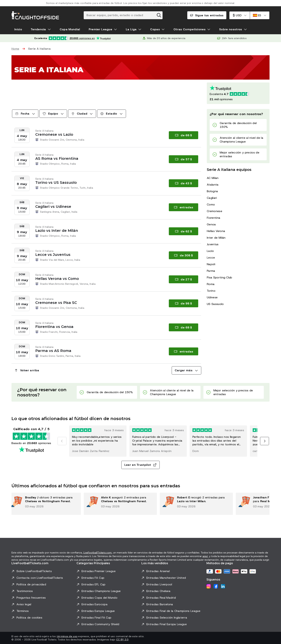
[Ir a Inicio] (35, 15)
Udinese (212, 297)
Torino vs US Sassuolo (56, 183)
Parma (211, 271)
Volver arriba (27, 370)
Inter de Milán (216, 238)
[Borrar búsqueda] (159, 15)
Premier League (100, 29)
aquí (205, 556)
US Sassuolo (215, 304)
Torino (211, 291)
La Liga (131, 29)
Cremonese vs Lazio (54, 134)
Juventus (213, 244)
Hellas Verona (216, 231)
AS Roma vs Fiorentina (57, 158)
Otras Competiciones (190, 29)
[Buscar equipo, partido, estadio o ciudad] (123, 15)
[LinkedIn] (223, 586)
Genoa (211, 224)
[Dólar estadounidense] (240, 15)
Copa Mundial (70, 29)
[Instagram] (209, 586)
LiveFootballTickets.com (97, 553)
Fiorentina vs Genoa (54, 327)
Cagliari (212, 198)
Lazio (210, 251)
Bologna (212, 191)
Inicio (18, 29)
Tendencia (38, 29)
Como (211, 204)
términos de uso (67, 636)
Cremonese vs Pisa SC (56, 303)
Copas (155, 29)
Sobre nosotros (231, 29)
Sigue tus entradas (207, 15)
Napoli (211, 264)
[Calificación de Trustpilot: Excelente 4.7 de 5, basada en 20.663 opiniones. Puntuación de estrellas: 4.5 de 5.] (72, 38)
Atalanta (213, 185)
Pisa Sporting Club (220, 277)
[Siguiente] (265, 441)
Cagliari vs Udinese (53, 207)
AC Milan (213, 178)
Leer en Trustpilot (141, 465)
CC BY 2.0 (122, 640)
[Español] (260, 15)
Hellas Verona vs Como (57, 279)
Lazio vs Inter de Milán (57, 231)
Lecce (211, 258)
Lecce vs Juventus (53, 255)
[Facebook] (216, 586)
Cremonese (215, 211)
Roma (211, 284)
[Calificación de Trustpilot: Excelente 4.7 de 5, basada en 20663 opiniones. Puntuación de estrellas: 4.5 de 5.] (238, 93)
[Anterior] (62, 441)
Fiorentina (214, 218)
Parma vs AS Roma (53, 351)
